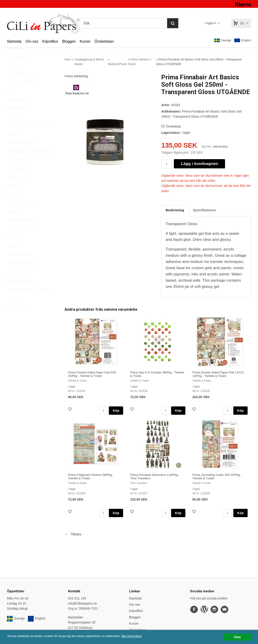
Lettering (13, 205)
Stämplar (15, 283)
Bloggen (69, 41)
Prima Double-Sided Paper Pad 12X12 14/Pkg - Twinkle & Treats (218, 374)
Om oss (32, 41)
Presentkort (15, 248)
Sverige (223, 40)
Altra (10, 102)
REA (12, 76)
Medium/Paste (117, 64)
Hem (68, 59)
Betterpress (17, 110)
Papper (13, 223)
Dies (12, 145)
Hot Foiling (16, 179)
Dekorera (15, 128)
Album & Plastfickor (22, 93)
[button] (205, 151)
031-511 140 (77, 598)
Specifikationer (205, 210)
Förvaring (15, 171)
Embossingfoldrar (21, 154)
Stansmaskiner (19, 266)
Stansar (14, 257)
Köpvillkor (50, 41)
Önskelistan (104, 41)
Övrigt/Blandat (17, 317)
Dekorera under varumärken (28, 136)
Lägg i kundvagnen (199, 164)
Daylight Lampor (19, 119)
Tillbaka (73, 534)
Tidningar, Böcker (19, 292)
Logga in (211, 23)
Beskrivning (175, 210)
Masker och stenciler (23, 214)
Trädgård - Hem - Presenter (28, 300)
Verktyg (14, 309)
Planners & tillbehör (22, 240)
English (243, 40)
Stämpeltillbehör (20, 274)
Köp (116, 411)
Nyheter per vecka (22, 84)
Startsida (14, 41)
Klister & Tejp (18, 188)
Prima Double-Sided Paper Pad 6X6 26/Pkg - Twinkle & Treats (92, 374)
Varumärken (17, 67)
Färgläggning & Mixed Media (29, 162)
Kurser (85, 41)
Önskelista (171, 126)
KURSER (14, 197)
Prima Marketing (76, 76)
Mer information (139, 636)
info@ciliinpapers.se (83, 603)
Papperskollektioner (22, 231)
